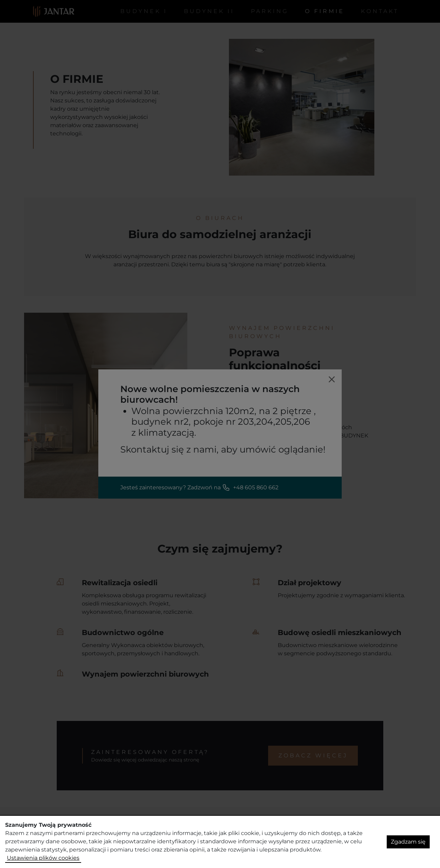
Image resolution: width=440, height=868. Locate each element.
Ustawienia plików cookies (43, 858)
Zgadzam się (408, 842)
